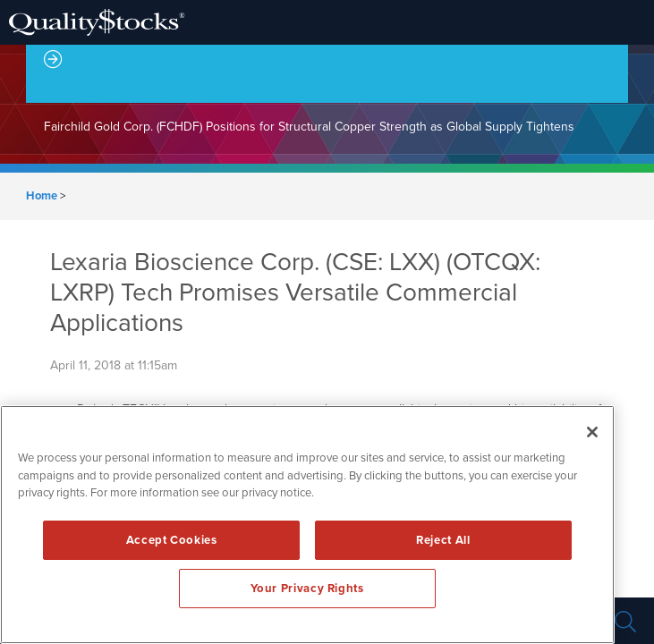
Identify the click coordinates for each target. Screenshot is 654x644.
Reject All (443, 540)
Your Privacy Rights (307, 589)
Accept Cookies (172, 540)
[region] (307, 525)
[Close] (592, 432)
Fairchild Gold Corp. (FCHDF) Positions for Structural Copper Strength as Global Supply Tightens (309, 127)
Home (42, 196)
